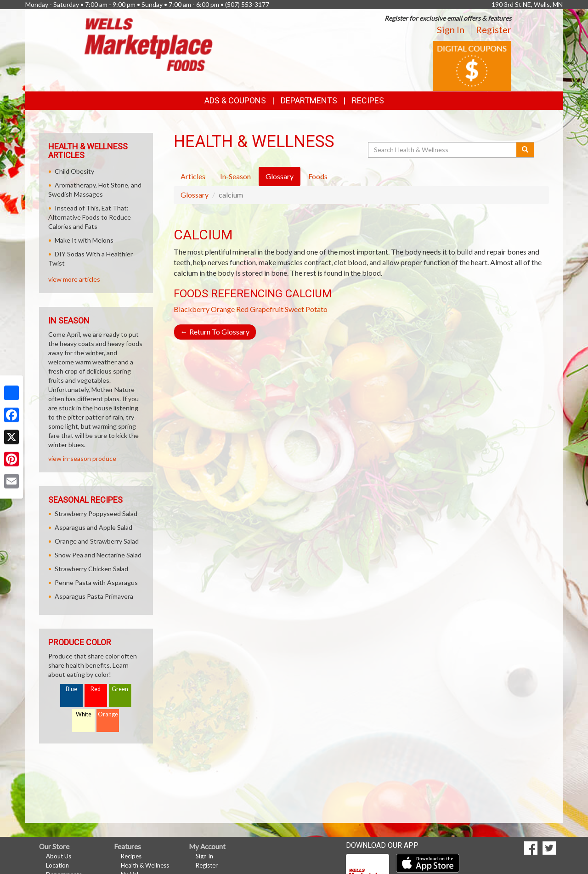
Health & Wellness (145, 865)
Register (494, 29)
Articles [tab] (193, 176)
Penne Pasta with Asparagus (96, 582)
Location (57, 865)
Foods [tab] (318, 176)
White (84, 714)
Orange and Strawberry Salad (97, 541)
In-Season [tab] (235, 176)
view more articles (74, 279)
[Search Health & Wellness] (443, 150)
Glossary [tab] (280, 176)
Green (120, 689)
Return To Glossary (215, 332)
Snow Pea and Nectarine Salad (98, 555)
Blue (71, 689)
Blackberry (192, 309)
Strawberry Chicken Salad (91, 569)
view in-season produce (82, 458)
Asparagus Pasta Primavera (94, 596)
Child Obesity (74, 171)
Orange (223, 309)
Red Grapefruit (260, 309)
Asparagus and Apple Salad (93, 527)
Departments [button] (309, 100)
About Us (59, 856)
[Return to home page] (148, 44)
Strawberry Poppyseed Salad (96, 514)
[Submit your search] (525, 150)
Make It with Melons (84, 240)
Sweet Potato (306, 309)
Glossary (195, 195)
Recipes (368, 100)
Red (96, 689)
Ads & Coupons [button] (235, 100)
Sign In (451, 29)
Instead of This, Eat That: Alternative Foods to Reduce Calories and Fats (90, 217)
